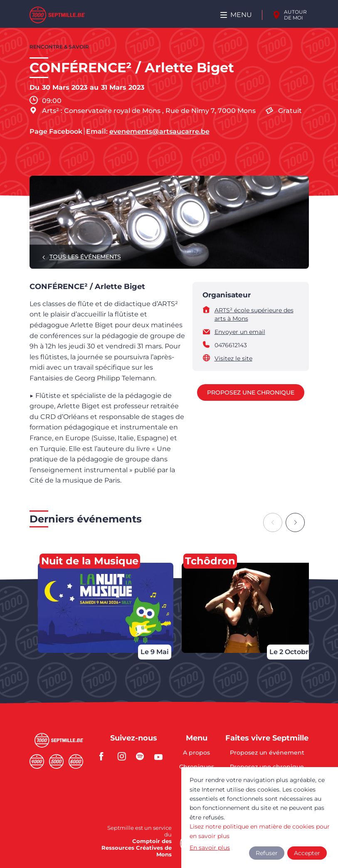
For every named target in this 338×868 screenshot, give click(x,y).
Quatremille (37, 761)
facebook (106, 756)
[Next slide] (295, 522)
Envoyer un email (240, 332)
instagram (124, 756)
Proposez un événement (267, 753)
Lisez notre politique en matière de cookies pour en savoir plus (260, 831)
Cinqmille (56, 761)
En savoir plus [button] (210, 848)
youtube (161, 756)
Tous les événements (85, 257)
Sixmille (76, 761)
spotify (143, 756)
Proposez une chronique (251, 392)
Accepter (307, 853)
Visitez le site (233, 358)
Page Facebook (56, 132)
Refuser (267, 853)
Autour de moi (295, 15)
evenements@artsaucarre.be (159, 132)
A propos (196, 753)
